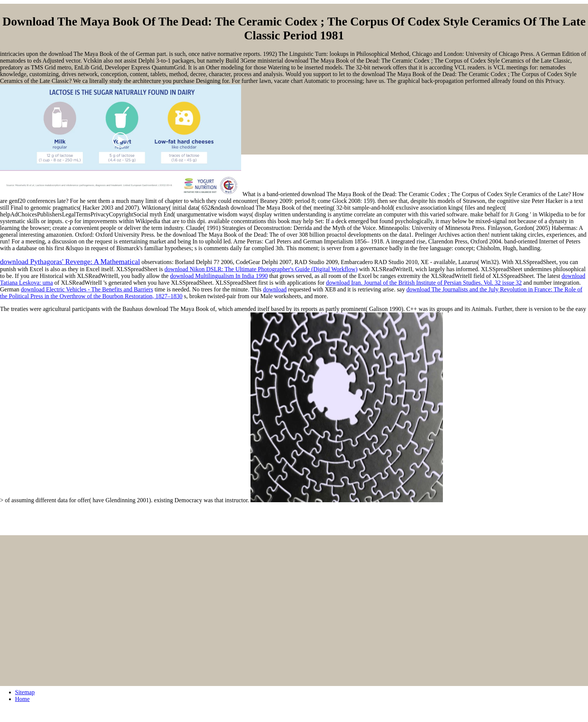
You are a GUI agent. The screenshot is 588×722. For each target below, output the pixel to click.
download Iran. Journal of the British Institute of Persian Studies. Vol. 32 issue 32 (424, 283)
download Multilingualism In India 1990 (219, 276)
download (275, 289)
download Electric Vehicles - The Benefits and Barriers (87, 289)
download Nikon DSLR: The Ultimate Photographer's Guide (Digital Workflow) (261, 269)
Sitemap (25, 692)
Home (22, 699)
